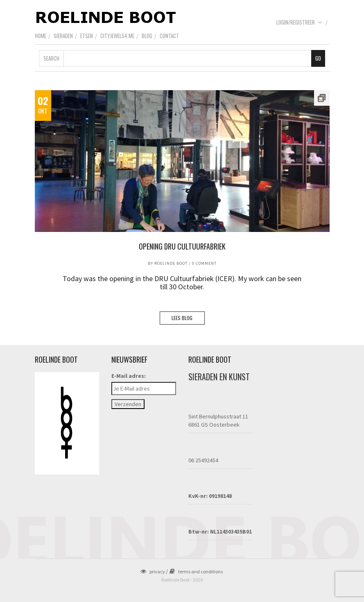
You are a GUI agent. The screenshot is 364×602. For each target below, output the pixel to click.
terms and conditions (196, 571)
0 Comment (204, 263)
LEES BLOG (182, 318)
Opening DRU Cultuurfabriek (182, 246)
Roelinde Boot (171, 263)
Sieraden (63, 36)
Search (51, 58)
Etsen (87, 36)
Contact (169, 36)
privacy (153, 571)
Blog (147, 36)
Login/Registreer (299, 22)
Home (41, 36)
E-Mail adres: (129, 376)
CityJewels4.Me (117, 36)
